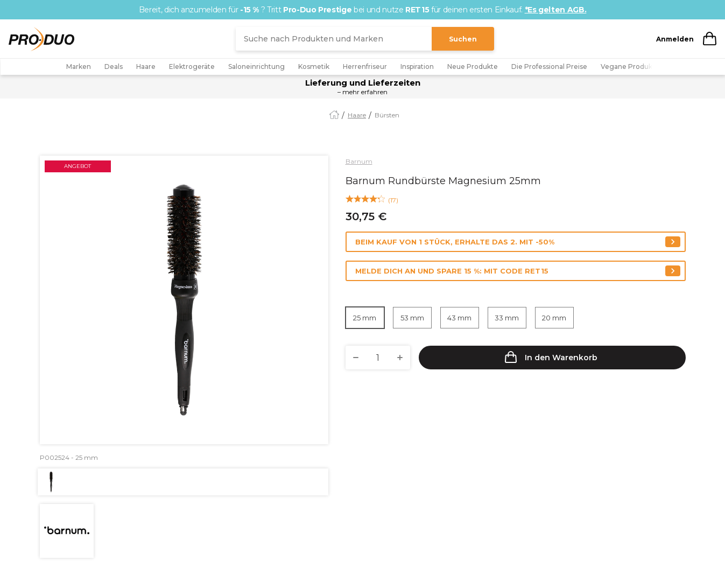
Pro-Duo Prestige (317, 10)
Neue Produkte (473, 66)
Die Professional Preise (549, 66)
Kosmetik (314, 66)
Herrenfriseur (365, 66)
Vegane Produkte (630, 66)
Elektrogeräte (192, 66)
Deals (114, 66)
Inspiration (417, 66)
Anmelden (675, 39)
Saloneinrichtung (256, 66)
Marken (79, 66)
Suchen (463, 39)
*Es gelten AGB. (556, 10)
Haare (146, 66)
